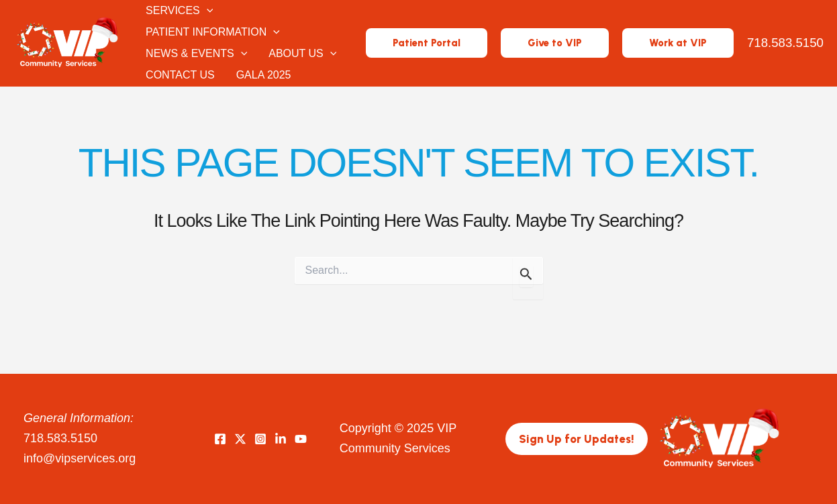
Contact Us (180, 75)
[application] (207, 11)
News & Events (196, 54)
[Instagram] (260, 439)
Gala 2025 (264, 75)
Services (179, 11)
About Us (302, 54)
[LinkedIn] (281, 439)
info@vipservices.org (80, 458)
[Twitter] (240, 439)
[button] (427, 43)
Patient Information (213, 32)
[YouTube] (301, 439)
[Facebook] (220, 439)
